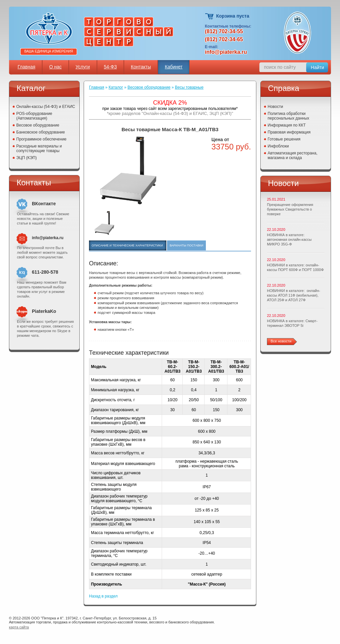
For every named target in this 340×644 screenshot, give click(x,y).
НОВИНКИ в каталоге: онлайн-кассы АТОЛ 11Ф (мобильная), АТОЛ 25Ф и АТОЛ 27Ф (294, 295)
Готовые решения (284, 139)
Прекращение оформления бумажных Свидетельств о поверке (290, 209)
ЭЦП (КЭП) (27, 158)
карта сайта (19, 627)
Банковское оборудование (41, 132)
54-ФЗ (110, 67)
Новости (275, 107)
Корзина (210, 16)
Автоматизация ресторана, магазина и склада (293, 155)
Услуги (83, 67)
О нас (55, 67)
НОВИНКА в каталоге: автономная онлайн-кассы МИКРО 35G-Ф (289, 239)
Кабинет (173, 67)
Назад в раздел (103, 596)
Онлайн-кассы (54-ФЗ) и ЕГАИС (46, 107)
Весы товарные (189, 87)
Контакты (141, 67)
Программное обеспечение (41, 139)
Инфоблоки (278, 146)
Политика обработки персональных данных (288, 116)
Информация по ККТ (287, 125)
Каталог (116, 87)
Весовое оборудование (38, 125)
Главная (26, 67)
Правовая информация (289, 132)
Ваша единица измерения (49, 51)
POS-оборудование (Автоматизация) (34, 116)
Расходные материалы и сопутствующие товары (39, 148)
